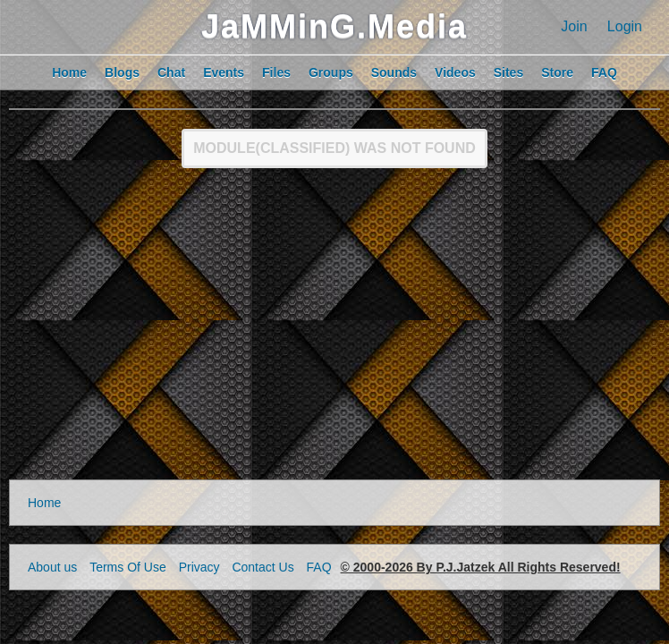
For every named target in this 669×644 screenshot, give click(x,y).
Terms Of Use (128, 567)
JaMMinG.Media (334, 26)
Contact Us (263, 567)
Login (625, 26)
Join (574, 26)
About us (52, 567)
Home (44, 503)
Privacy (199, 567)
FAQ (319, 567)
